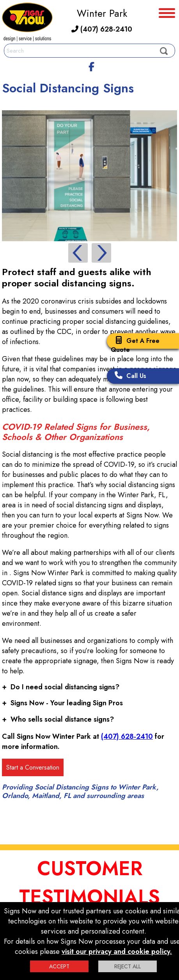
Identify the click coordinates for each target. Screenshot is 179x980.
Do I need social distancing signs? (61, 687)
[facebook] (92, 65)
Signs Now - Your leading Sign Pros (62, 703)
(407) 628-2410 (102, 29)
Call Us (128, 376)
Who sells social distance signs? (58, 719)
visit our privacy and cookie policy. (117, 952)
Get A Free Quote (135, 345)
